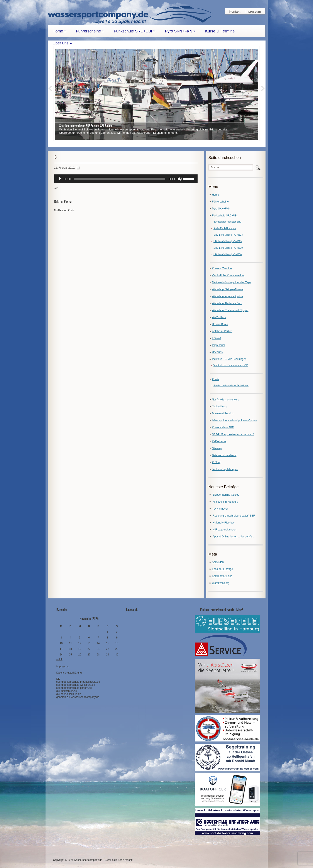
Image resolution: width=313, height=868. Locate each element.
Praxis (216, 379)
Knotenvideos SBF (223, 427)
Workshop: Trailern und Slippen (230, 310)
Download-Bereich (223, 414)
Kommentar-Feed (222, 576)
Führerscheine (90, 31)
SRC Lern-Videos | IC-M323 (228, 235)
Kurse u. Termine (220, 31)
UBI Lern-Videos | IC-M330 (228, 254)
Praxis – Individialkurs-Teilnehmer (231, 385)
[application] (126, 179)
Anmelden (218, 562)
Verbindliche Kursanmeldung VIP (231, 365)
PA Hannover (220, 509)
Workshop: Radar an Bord (227, 303)
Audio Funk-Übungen (225, 228)
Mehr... (175, 133)
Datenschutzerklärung (225, 455)
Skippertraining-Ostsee (226, 495)
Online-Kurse (220, 407)
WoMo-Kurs (219, 317)
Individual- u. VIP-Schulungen (229, 359)
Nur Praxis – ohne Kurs (225, 400)
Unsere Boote (220, 324)
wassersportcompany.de (88, 860)
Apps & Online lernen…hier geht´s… (234, 537)
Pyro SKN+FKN (180, 31)
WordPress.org (221, 583)
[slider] (120, 179)
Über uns (62, 43)
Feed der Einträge (222, 569)
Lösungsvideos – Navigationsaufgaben (234, 420)
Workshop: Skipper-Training (228, 289)
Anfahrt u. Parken (222, 331)
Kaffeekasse (219, 441)
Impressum (253, 11)
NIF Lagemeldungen (225, 530)
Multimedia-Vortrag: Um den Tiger (231, 282)
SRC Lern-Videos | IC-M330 (228, 248)
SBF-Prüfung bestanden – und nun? (233, 434)
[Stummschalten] (180, 179)
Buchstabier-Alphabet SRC (228, 222)
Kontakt (235, 11)
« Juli (59, 659)
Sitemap (217, 448)
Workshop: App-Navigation (227, 296)
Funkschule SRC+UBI (135, 31)
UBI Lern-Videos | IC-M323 (228, 241)
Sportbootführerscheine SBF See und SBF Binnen (86, 126)
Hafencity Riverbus (224, 523)
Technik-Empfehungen (225, 469)
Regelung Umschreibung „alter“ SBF (234, 516)
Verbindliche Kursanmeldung (229, 275)
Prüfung (217, 462)
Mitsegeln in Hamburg (226, 502)
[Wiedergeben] (60, 179)
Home (60, 31)
